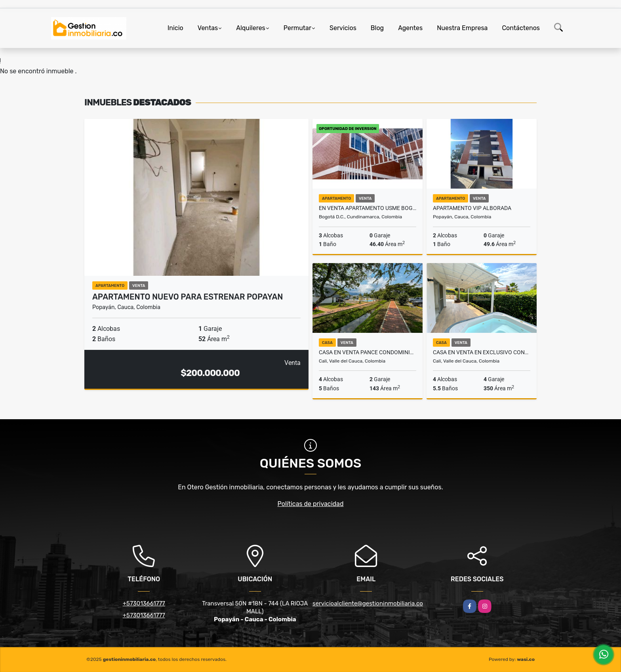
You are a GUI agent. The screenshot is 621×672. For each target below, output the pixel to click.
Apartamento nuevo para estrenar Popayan (188, 297)
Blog (377, 28)
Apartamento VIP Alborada (472, 208)
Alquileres (251, 28)
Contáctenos (521, 28)
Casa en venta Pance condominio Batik (368, 352)
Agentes (410, 28)
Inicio (175, 28)
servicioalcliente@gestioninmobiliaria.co (368, 603)
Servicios (343, 28)
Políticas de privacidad (311, 504)
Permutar (297, 28)
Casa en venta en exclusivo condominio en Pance (482, 352)
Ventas (208, 28)
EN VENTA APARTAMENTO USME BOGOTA (368, 208)
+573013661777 (144, 603)
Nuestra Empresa (462, 28)
